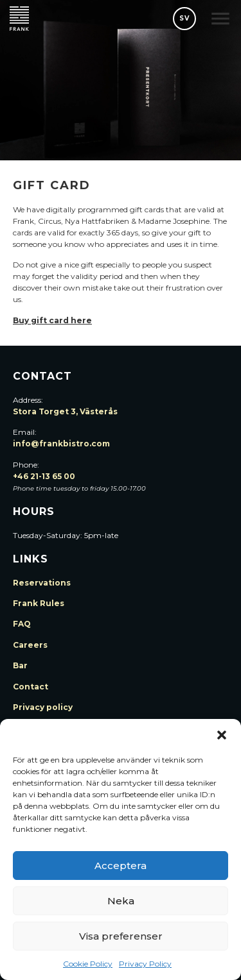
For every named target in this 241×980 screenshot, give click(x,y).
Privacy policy (43, 707)
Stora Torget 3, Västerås (65, 411)
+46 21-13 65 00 (44, 476)
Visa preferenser (121, 936)
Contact (31, 687)
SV (184, 18)
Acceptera (121, 866)
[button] (222, 735)
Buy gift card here (52, 320)
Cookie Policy (88, 964)
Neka (121, 901)
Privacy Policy (145, 964)
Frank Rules (39, 603)
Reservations (42, 583)
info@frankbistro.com (61, 444)
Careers (30, 645)
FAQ (22, 624)
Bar (20, 665)
